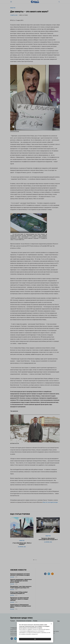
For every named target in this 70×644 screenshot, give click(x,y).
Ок (35, 639)
